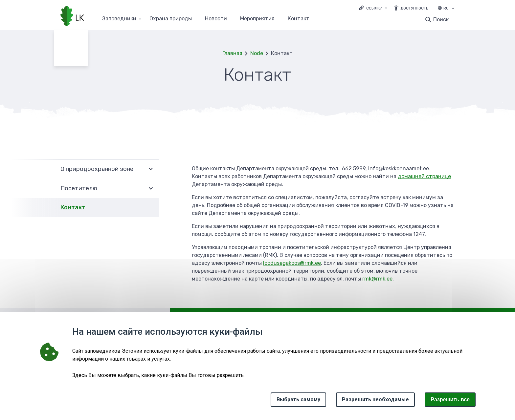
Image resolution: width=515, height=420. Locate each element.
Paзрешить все (450, 399)
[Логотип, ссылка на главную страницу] (72, 17)
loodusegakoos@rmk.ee (292, 263)
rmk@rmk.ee (377, 279)
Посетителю (79, 188)
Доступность (414, 8)
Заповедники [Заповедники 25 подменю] (119, 19)
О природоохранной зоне (97, 169)
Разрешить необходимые (375, 399)
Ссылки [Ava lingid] (374, 8)
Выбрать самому (298, 399)
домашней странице (424, 176)
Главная (232, 53)
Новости (216, 19)
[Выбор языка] (453, 9)
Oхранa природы (171, 19)
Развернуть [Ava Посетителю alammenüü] (151, 189)
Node (257, 53)
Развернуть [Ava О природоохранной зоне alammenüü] (151, 169)
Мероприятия (257, 19)
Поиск (441, 20)
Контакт (299, 19)
